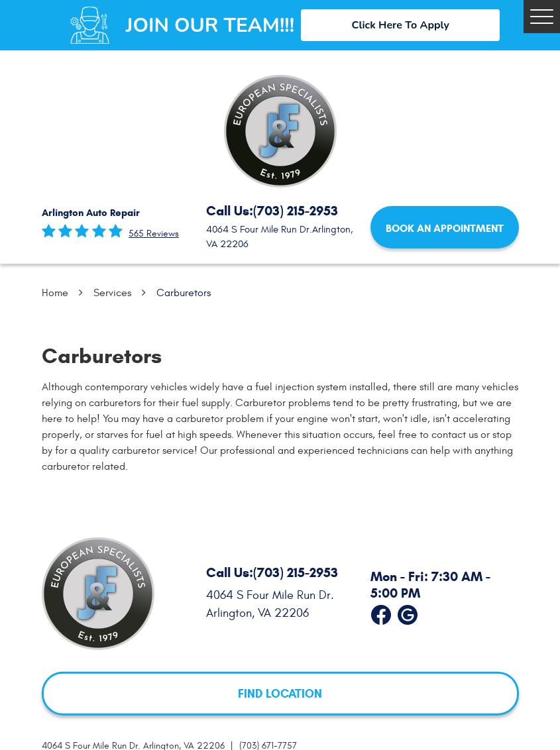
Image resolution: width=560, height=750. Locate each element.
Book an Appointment (445, 228)
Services (112, 293)
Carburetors (184, 293)
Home (55, 293)
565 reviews (154, 234)
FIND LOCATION (280, 693)
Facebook (381, 612)
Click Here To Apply (401, 25)
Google (408, 612)
